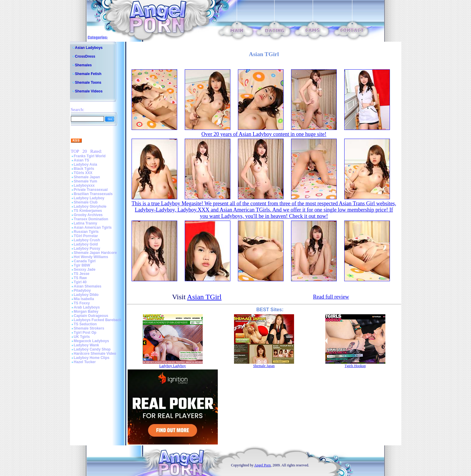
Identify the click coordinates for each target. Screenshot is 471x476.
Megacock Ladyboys (91, 341)
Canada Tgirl (85, 261)
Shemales (84, 65)
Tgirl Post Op (85, 333)
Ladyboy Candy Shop (92, 349)
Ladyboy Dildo (86, 295)
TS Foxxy (82, 303)
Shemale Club (86, 202)
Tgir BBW (82, 265)
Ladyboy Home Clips (92, 358)
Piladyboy (82, 291)
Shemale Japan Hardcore (95, 253)
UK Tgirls (82, 337)
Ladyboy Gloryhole (90, 206)
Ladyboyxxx (84, 185)
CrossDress (85, 56)
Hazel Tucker (85, 362)
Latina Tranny (86, 223)
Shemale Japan (87, 177)
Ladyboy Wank (87, 345)
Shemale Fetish (88, 74)
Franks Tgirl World (90, 156)
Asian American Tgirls (93, 227)
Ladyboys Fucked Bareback (98, 320)
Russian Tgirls (86, 232)
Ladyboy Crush (87, 240)
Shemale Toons (88, 83)
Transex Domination (91, 219)
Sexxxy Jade (85, 270)
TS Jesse (82, 274)
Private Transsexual (91, 190)
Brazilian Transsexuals (93, 194)
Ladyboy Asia (86, 164)
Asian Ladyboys (89, 48)
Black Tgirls (84, 169)
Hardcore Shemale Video (95, 354)
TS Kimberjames (88, 211)
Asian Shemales (88, 286)
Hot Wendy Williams (91, 257)
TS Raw (80, 278)
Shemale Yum (86, 181)
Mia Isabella (84, 299)
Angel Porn (262, 465)
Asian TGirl (204, 297)
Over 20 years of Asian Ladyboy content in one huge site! (264, 134)
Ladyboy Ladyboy (89, 198)
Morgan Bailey (86, 312)
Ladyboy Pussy (87, 249)
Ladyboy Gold (86, 244)
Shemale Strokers (89, 328)
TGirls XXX (83, 173)
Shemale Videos (89, 91)
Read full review (331, 297)
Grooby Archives (88, 215)
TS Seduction (85, 324)
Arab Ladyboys (87, 307)
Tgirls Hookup (355, 366)
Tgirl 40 (80, 282)
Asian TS (82, 160)
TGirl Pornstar (86, 236)
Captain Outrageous (91, 316)
